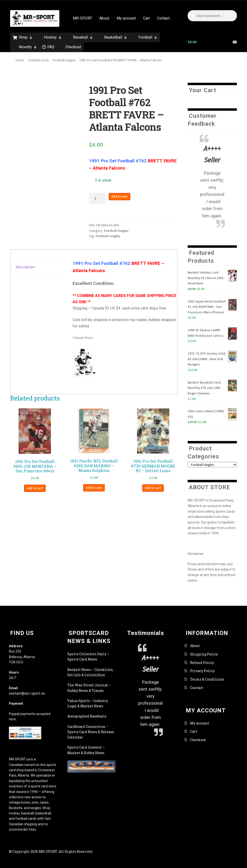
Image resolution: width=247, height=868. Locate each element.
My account (126, 18)
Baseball (83, 37)
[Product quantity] (97, 199)
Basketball (116, 37)
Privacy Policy (202, 671)
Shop (26, 37)
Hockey (53, 37)
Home (20, 60)
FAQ (51, 47)
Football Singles (64, 60)
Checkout (73, 47)
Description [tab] (25, 267)
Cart (146, 18)
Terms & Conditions (207, 679)
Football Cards (38, 60)
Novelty (28, 47)
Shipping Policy (204, 654)
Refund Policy (202, 663)
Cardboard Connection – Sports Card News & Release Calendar (91, 732)
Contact (163, 18)
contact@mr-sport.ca (27, 693)
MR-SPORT (82, 18)
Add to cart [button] (35, 488)
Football (148, 37)
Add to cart (120, 196)
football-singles (108, 236)
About (104, 18)
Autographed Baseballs (87, 716)
